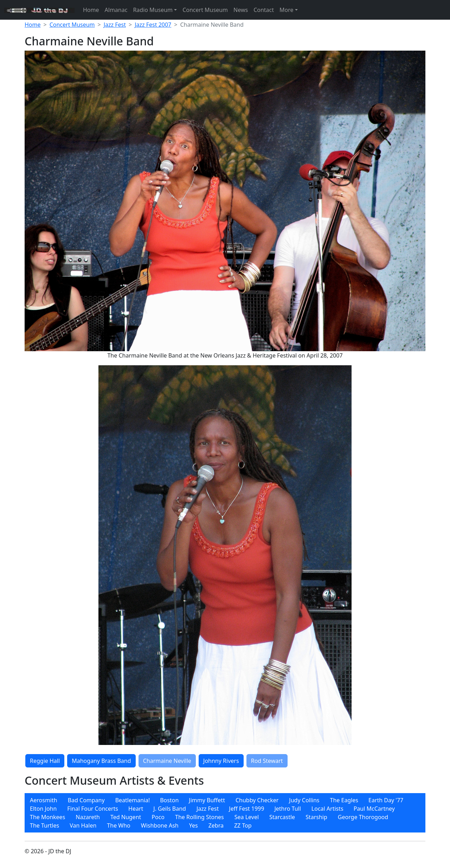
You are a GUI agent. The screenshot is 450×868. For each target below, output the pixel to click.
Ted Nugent (126, 817)
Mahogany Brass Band (101, 761)
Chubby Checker (257, 800)
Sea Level (247, 817)
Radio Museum (153, 10)
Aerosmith (44, 800)
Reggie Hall (45, 761)
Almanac (116, 10)
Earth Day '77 (386, 800)
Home (91, 10)
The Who (118, 825)
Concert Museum (205, 10)
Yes (194, 825)
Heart (136, 809)
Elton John (43, 809)
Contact (264, 10)
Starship (316, 817)
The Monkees (47, 817)
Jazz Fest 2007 (153, 25)
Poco (158, 817)
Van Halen (83, 825)
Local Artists (327, 809)
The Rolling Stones (200, 817)
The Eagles (344, 800)
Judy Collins (304, 800)
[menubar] (225, 813)
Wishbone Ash (160, 825)
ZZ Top (243, 825)
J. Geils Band (170, 809)
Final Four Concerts (93, 809)
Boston (169, 800)
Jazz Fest (115, 25)
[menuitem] (44, 800)
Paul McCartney (374, 809)
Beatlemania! (133, 800)
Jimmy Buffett (207, 800)
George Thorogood (363, 817)
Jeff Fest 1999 (246, 809)
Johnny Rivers (221, 761)
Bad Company (86, 800)
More (287, 10)
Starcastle (282, 817)
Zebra (216, 825)
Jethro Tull (287, 809)
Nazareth (88, 817)
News (241, 10)
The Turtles (44, 825)
